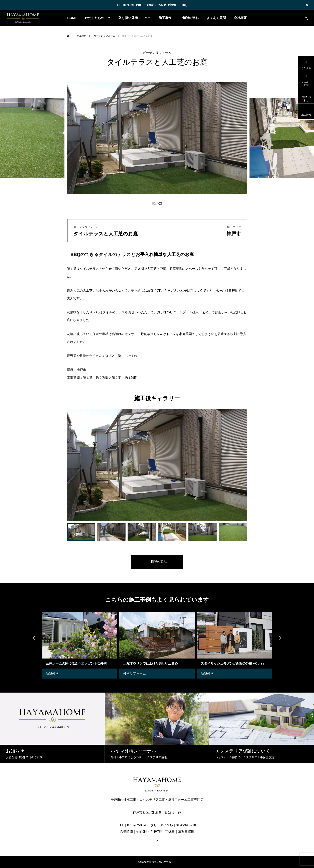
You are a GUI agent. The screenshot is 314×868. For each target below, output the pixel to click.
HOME (72, 18)
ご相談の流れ (189, 18)
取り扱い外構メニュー (135, 18)
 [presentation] (34, 638)
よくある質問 (216, 18)
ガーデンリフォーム (157, 53)
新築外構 (52, 673)
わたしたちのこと (98, 18)
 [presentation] (280, 638)
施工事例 (165, 18)
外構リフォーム (135, 673)
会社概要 (240, 18)
